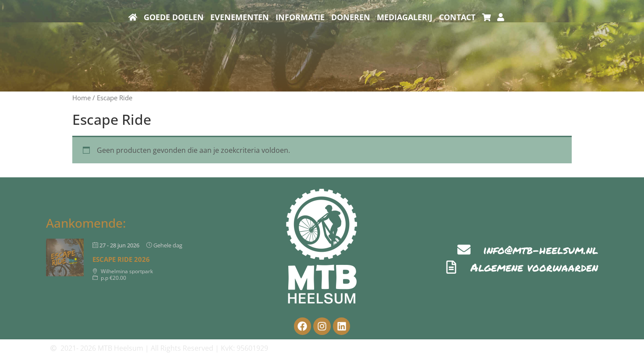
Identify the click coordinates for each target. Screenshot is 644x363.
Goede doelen (174, 17)
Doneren (351, 17)
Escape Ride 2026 (121, 259)
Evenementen (240, 17)
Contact (457, 17)
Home (81, 98)
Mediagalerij (405, 17)
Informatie (300, 17)
